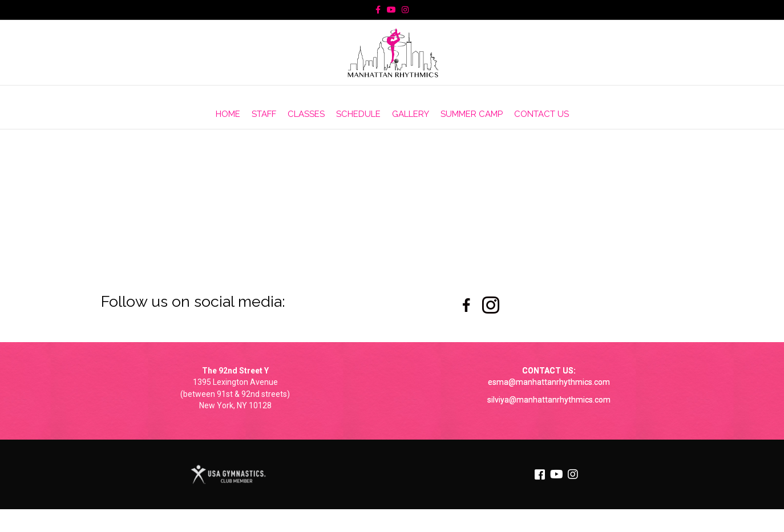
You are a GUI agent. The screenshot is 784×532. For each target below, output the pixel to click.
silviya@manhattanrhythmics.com (549, 400)
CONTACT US (541, 114)
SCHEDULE (358, 114)
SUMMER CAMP (472, 114)
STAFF (264, 114)
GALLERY (411, 114)
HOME (228, 114)
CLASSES (306, 114)
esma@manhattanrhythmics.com (549, 382)
